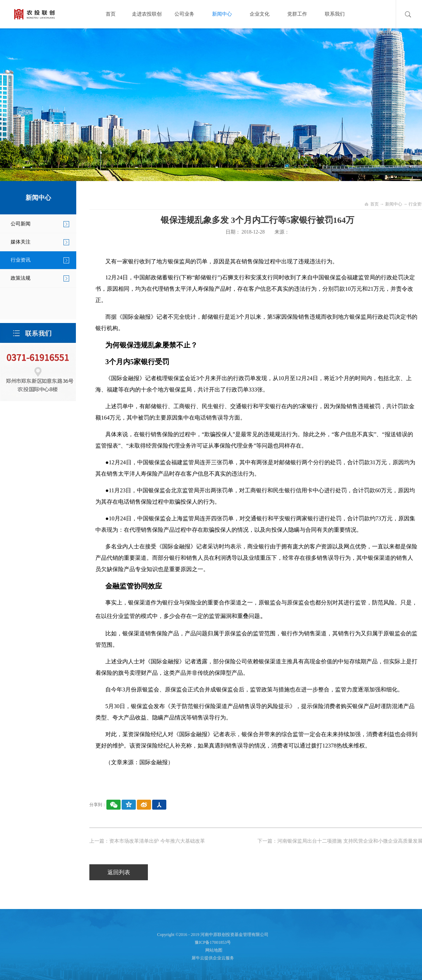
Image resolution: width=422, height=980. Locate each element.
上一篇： (147, 841)
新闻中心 (394, 204)
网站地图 (213, 950)
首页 (111, 14)
